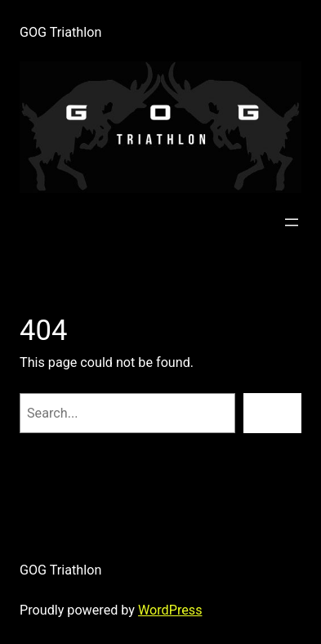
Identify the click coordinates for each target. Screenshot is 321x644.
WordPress (170, 610)
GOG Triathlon (60, 32)
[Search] (272, 414)
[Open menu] (292, 222)
